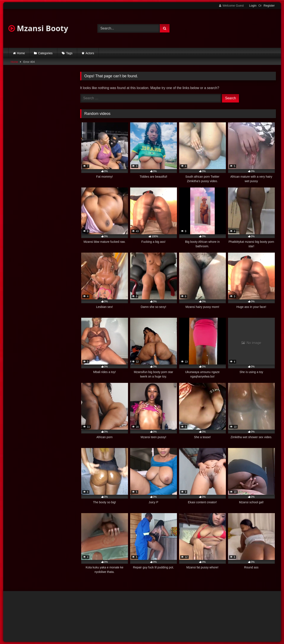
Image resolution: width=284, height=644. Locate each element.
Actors (90, 53)
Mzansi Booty (38, 28)
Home (21, 53)
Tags (69, 53)
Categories (45, 53)
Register (269, 6)
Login (253, 6)
